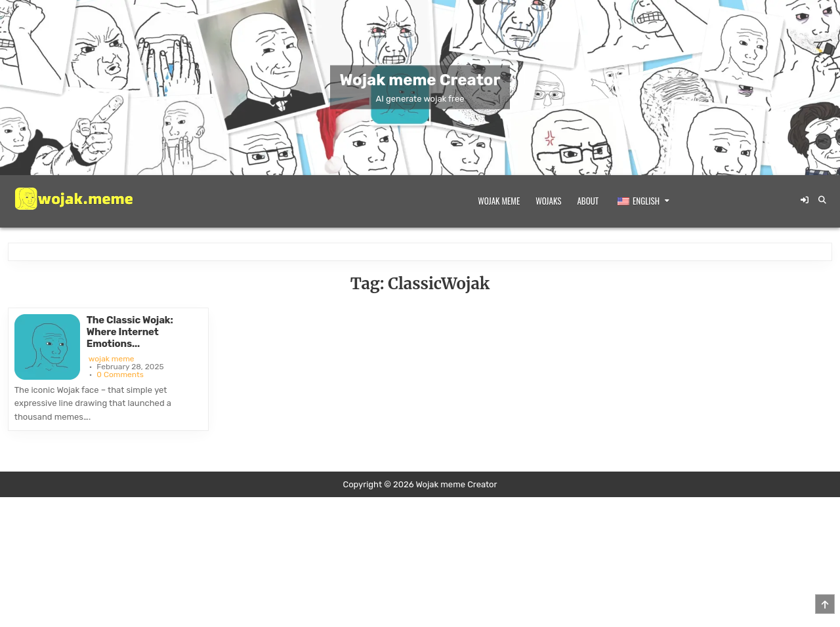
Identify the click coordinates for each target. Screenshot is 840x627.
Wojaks (548, 201)
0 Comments (120, 374)
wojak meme (112, 359)
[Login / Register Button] (805, 200)
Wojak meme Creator (420, 80)
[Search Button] (822, 200)
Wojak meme (499, 201)
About (588, 201)
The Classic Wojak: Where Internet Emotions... (130, 332)
